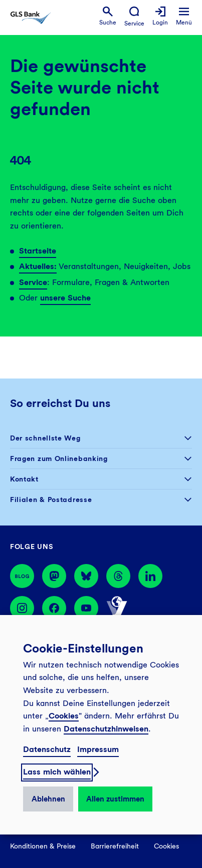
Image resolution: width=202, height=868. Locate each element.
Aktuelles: (38, 266)
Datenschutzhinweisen (106, 729)
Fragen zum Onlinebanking (59, 458)
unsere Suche (65, 298)
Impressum (98, 749)
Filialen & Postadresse (51, 499)
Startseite (38, 251)
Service (33, 282)
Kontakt (24, 479)
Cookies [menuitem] (166, 846)
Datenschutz (47, 749)
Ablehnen (48, 799)
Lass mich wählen (57, 772)
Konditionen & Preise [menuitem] (43, 846)
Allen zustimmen (115, 799)
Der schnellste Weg (45, 438)
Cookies (64, 716)
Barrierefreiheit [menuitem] (115, 846)
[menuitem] (108, 16)
